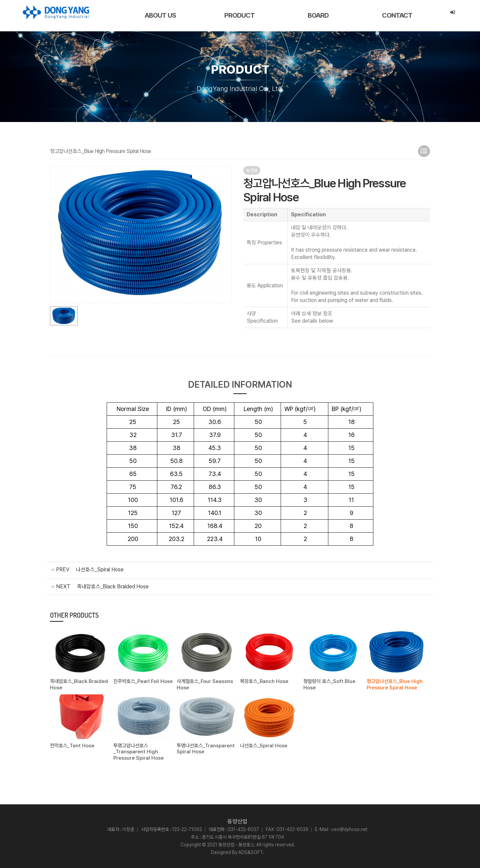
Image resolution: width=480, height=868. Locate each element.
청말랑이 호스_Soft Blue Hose (329, 684)
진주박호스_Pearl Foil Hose (143, 681)
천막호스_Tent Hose (72, 744)
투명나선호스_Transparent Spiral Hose (205, 747)
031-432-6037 (243, 828)
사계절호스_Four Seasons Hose (205, 684)
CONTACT (397, 15)
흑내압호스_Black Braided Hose (113, 586)
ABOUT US (160, 15)
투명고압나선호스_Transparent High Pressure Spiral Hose (138, 750)
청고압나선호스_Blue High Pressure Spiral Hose (394, 684)
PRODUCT (239, 15)
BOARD (318, 15)
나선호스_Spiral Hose (100, 569)
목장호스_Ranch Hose (264, 681)
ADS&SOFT (251, 851)
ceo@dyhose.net (349, 828)
